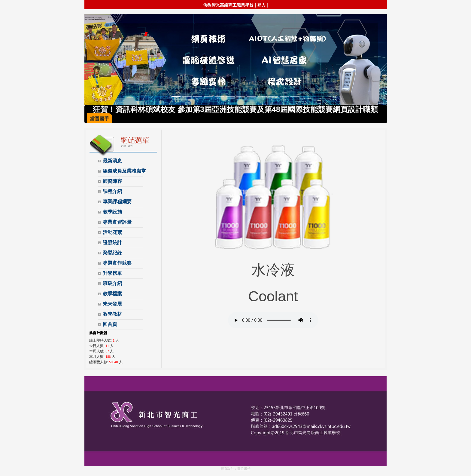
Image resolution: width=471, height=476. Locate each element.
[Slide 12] (295, 97)
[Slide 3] (198, 97)
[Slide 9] (263, 97)
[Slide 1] (176, 97)
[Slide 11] (284, 97)
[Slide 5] (219, 97)
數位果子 (244, 468)
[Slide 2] (187, 97)
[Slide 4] (208, 97)
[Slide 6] (230, 97)
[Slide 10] (273, 97)
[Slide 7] (241, 97)
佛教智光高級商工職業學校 (228, 5)
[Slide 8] (252, 97)
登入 (261, 5)
